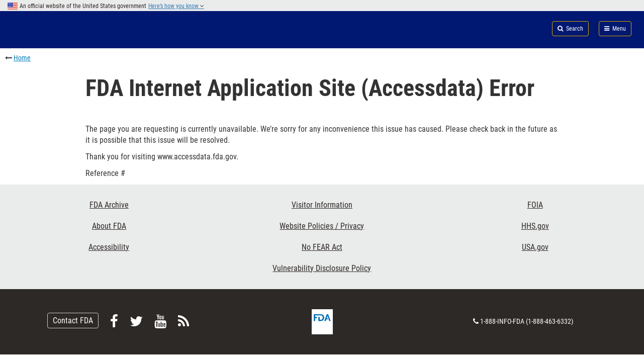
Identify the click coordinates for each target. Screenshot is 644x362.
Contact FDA (73, 321)
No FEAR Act (322, 247)
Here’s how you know (176, 6)
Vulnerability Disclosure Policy (322, 268)
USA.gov (535, 247)
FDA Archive (109, 205)
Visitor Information (322, 205)
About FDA (109, 226)
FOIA (535, 205)
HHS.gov (535, 226)
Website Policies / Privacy (322, 226)
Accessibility (109, 247)
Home (22, 58)
